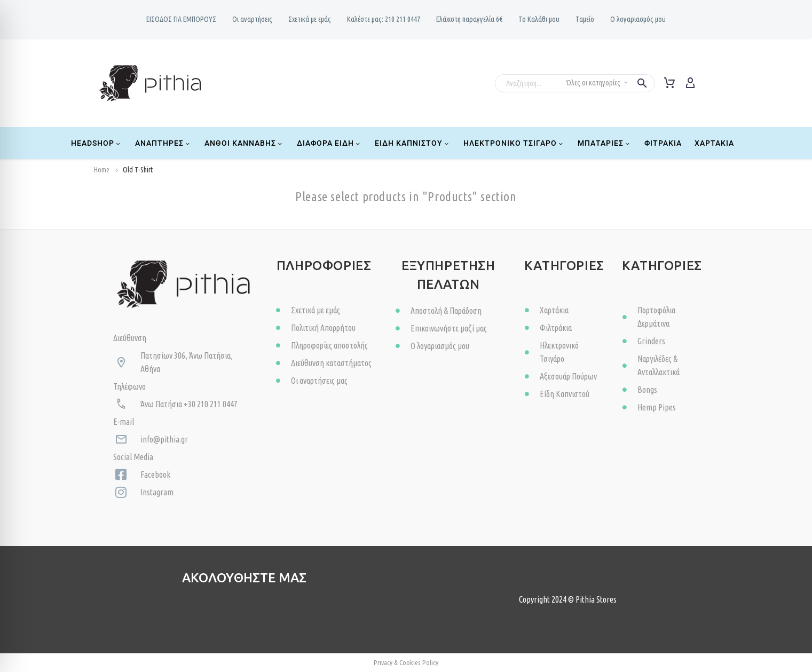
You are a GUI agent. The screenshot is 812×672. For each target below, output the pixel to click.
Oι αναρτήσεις (252, 19)
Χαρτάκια (714, 143)
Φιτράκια (663, 143)
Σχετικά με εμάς (310, 19)
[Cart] (669, 83)
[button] (642, 83)
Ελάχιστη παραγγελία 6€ (469, 19)
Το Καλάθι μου (539, 19)
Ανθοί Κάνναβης (244, 143)
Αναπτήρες (163, 143)
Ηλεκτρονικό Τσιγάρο (514, 143)
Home (102, 170)
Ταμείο (585, 19)
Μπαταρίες (605, 143)
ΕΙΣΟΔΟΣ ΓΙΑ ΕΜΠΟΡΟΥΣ (181, 19)
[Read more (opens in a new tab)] (224, 614)
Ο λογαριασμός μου (638, 19)
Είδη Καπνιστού (413, 143)
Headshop (97, 143)
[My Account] (690, 83)
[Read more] (710, 81)
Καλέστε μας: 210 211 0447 (384, 19)
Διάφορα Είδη (329, 143)
